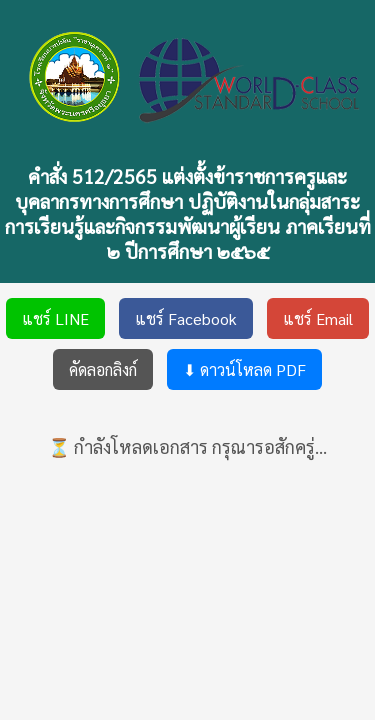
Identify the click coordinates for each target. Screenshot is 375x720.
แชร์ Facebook (186, 318)
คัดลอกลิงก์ (103, 369)
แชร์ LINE (55, 318)
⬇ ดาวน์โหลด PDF (244, 369)
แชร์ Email (318, 318)
